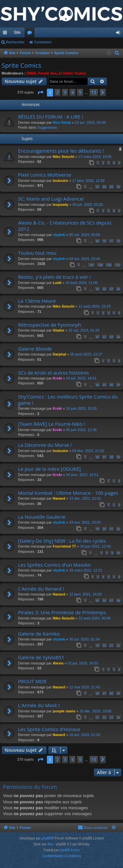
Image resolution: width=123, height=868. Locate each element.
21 (111, 529)
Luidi (57, 283)
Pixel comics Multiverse (45, 175)
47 (111, 289)
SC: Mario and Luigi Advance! (51, 199)
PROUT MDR (32, 681)
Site (17, 33)
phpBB (47, 838)
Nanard (59, 498)
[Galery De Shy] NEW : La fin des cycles (62, 541)
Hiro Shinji (62, 122)
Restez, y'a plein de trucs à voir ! (54, 277)
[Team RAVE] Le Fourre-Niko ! (51, 424)
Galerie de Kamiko (39, 634)
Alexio (58, 663)
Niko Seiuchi (64, 157)
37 (104, 457)
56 (104, 601)
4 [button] (72, 92)
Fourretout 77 (64, 546)
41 (97, 337)
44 (118, 337)
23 (111, 717)
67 (97, 187)
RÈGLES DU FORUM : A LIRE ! (51, 117)
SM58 (31, 73)
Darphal (60, 354)
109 (109, 265)
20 (104, 529)
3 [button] (65, 92)
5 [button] (80, 92)
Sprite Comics (21, 65)
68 (104, 187)
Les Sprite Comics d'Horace (49, 729)
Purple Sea (47, 73)
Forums (31, 34)
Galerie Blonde (35, 349)
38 (111, 457)
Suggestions (47, 127)
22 (118, 529)
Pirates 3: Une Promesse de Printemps (62, 612)
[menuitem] (117, 53)
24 (118, 717)
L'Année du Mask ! (39, 705)
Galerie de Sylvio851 (41, 657)
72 (118, 241)
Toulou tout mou (37, 253)
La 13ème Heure (37, 301)
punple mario (64, 711)
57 (111, 601)
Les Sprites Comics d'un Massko (54, 565)
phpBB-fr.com (70, 850)
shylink (59, 235)
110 (118, 265)
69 (111, 187)
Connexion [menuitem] (120, 34)
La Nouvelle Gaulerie (42, 517)
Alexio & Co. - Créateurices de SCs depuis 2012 (65, 226)
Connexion (43, 42)
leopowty (61, 205)
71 (111, 241)
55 (97, 601)
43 (111, 337)
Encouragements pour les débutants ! (61, 151)
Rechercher (15, 42)
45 (97, 289)
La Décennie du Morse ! (45, 445)
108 (100, 265)
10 (118, 553)
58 (118, 601)
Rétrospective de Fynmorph (50, 325)
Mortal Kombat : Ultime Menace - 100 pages (68, 493)
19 (97, 529)
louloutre (61, 181)
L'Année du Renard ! (41, 589)
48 (118, 289)
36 (97, 457)
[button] (40, 93)
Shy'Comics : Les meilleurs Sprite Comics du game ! (68, 400)
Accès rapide (6, 34)
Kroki (57, 378)
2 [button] (57, 92)
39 (118, 457)
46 (104, 289)
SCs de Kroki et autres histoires (53, 373)
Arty (50, 844)
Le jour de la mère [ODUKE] (49, 469)
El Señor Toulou (72, 73)
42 (104, 337)
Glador (59, 330)
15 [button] (94, 92)
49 (118, 694)
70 (118, 187)
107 (91, 265)
